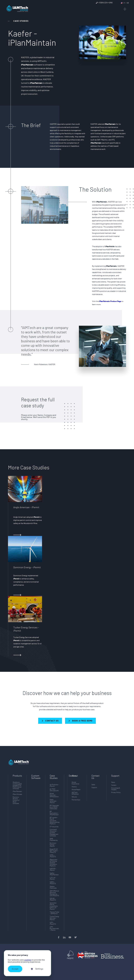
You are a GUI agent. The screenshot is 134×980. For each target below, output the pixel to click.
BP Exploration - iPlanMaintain (54, 813)
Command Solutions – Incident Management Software (54, 833)
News (113, 782)
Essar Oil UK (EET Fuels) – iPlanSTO (54, 851)
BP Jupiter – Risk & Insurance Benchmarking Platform (55, 821)
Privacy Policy (116, 792)
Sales (93, 785)
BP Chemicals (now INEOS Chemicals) (54, 807)
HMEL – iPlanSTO (53, 856)
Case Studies (54, 777)
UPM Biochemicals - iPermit (54, 929)
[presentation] (64, 968)
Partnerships (76, 800)
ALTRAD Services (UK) (54, 790)
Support (94, 787)
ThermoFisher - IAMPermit (54, 913)
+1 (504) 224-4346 (105, 3)
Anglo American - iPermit (53, 801)
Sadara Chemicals (53, 887)
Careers (114, 785)
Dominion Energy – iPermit (53, 845)
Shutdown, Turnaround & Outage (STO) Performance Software (17, 785)
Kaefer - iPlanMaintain (54, 874)
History (74, 787)
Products (17, 776)
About (75, 776)
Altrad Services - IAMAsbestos (54, 795)
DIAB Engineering (54, 839)
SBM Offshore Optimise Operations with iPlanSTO (54, 893)
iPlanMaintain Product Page (110, 301)
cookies (28, 960)
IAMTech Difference (75, 793)
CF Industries (54, 827)
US (128, 3)
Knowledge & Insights (116, 789)
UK (124, 3)
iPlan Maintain (17, 791)
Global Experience (75, 783)
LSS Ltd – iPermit (53, 878)
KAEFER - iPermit (53, 870)
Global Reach (76, 790)
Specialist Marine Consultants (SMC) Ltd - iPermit (54, 906)
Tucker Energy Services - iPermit (54, 918)
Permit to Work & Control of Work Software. (16, 800)
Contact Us (95, 777)
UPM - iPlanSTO (53, 923)
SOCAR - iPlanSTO (53, 899)
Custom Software (36, 777)
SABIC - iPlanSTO (53, 883)
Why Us (74, 797)
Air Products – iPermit (54, 785)
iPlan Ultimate (17, 794)
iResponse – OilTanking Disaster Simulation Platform (54, 863)
